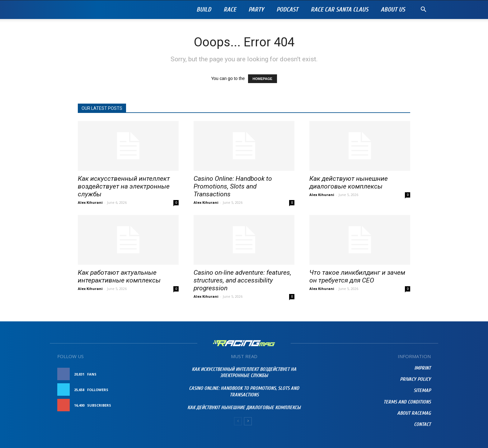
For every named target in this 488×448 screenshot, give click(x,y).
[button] (423, 10)
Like (168, 374)
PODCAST (287, 9)
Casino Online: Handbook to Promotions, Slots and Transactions (233, 186)
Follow (164, 390)
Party (256, 9)
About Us (393, 9)
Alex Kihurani (90, 202)
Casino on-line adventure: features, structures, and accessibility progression (242, 280)
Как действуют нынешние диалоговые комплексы (349, 182)
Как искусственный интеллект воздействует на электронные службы (124, 186)
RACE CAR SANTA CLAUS (339, 9)
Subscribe (162, 405)
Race (230, 9)
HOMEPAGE (263, 79)
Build (204, 9)
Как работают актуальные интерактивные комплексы (119, 276)
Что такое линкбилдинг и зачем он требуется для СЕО (357, 276)
